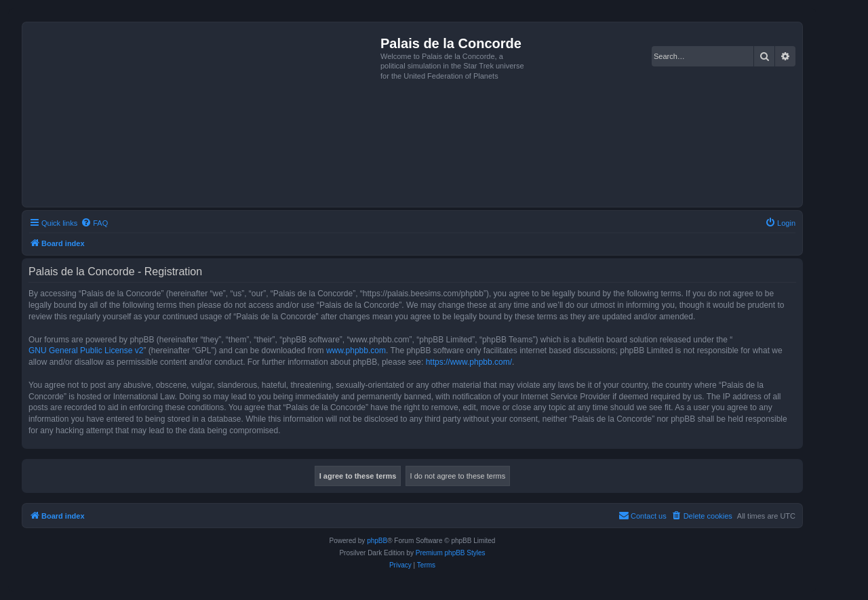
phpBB (377, 541)
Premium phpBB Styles (451, 553)
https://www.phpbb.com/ (469, 362)
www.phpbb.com (356, 351)
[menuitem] (94, 223)
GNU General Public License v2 (86, 351)
